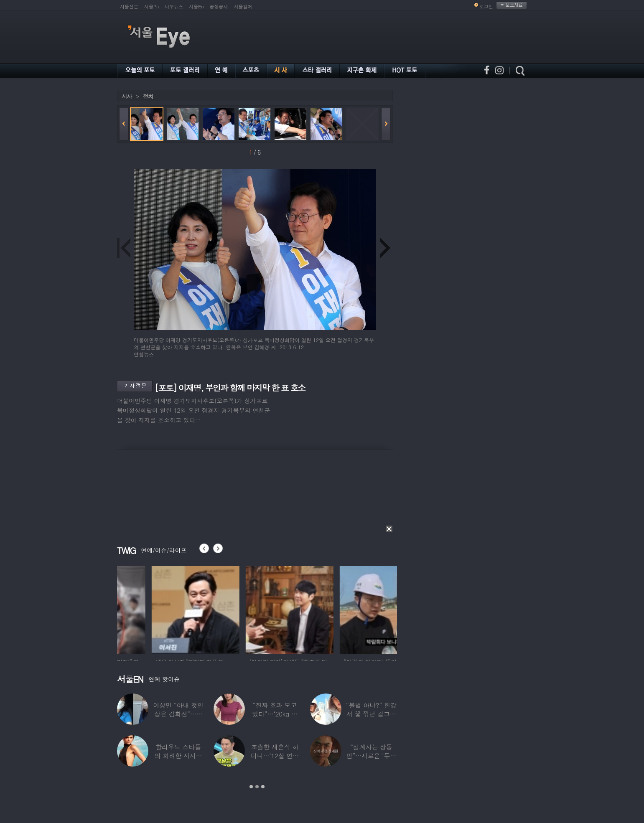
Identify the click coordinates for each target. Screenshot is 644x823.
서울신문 (129, 6)
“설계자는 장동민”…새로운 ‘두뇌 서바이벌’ (371, 756)
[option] (161, 609)
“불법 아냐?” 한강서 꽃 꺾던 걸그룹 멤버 (371, 714)
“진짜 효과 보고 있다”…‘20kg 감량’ (275, 714)
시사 (127, 96)
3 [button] (263, 787)
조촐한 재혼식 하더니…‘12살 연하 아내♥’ (275, 756)
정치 (148, 96)
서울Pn (151, 6)
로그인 (486, 6)
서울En (196, 6)
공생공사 (219, 6)
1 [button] (251, 787)
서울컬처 (243, 6)
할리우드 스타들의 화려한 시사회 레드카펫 (178, 756)
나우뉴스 (174, 6)
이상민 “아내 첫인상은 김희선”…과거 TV (178, 714)
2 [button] (257, 787)
